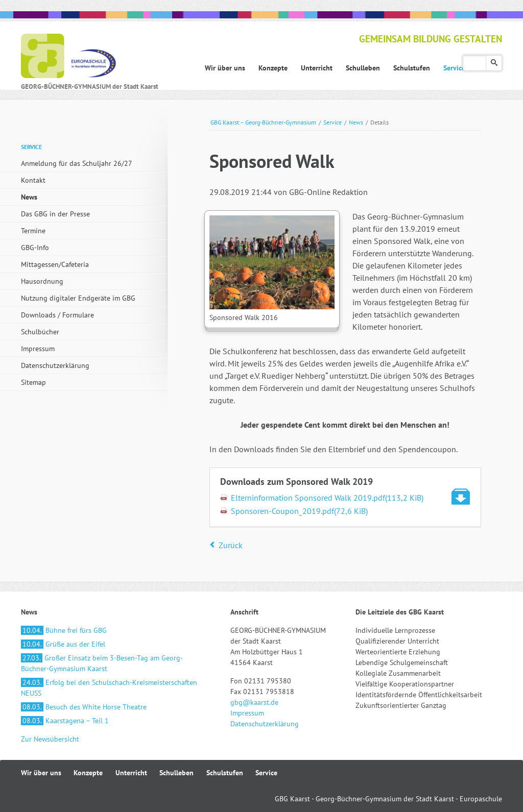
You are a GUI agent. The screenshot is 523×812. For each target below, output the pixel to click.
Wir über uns (41, 773)
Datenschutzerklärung (55, 365)
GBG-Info (35, 248)
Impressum (38, 349)
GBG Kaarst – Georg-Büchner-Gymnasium (263, 122)
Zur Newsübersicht (50, 739)
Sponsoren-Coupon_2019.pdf (299, 511)
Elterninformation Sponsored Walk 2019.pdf (327, 498)
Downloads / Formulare (57, 315)
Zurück (231, 545)
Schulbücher (40, 332)
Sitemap (33, 382)
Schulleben (176, 773)
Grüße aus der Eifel (63, 644)
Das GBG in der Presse (55, 214)
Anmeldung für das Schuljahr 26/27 (77, 163)
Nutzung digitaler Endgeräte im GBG (78, 298)
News (356, 122)
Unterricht (131, 773)
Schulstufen (225, 773)
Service (332, 122)
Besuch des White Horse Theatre (84, 707)
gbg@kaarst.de (254, 702)
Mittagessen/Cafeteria (55, 264)
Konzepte (88, 773)
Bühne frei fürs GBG (64, 630)
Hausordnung (42, 281)
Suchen (494, 63)
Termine (33, 231)
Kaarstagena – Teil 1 (65, 721)
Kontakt (33, 180)
